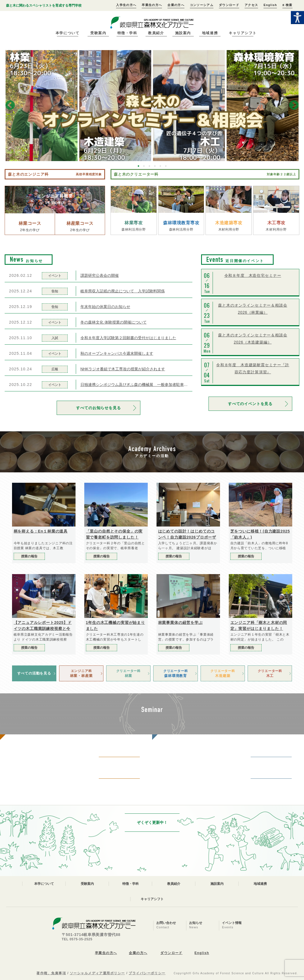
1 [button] (138, 166)
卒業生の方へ (152, 5)
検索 (287, 5)
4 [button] (155, 166)
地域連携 (210, 33)
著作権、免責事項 (51, 973)
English (270, 5)
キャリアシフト (243, 33)
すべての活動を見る (34, 673)
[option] (152, 106)
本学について (67, 33)
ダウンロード (229, 5)
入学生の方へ (126, 5)
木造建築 (223, 673)
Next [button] (294, 106)
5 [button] (160, 166)
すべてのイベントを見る (250, 404)
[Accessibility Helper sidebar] (297, 18)
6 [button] (166, 166)
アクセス (251, 5)
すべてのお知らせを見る (98, 408)
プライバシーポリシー (147, 973)
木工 (270, 673)
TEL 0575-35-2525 (77, 939)
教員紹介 (156, 33)
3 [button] (149, 166)
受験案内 (98, 33)
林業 (128, 673)
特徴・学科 (127, 33)
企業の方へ (176, 5)
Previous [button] (10, 106)
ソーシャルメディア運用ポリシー (97, 973)
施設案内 (183, 33)
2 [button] (144, 166)
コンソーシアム (202, 5)
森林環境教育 (175, 673)
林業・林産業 (81, 673)
